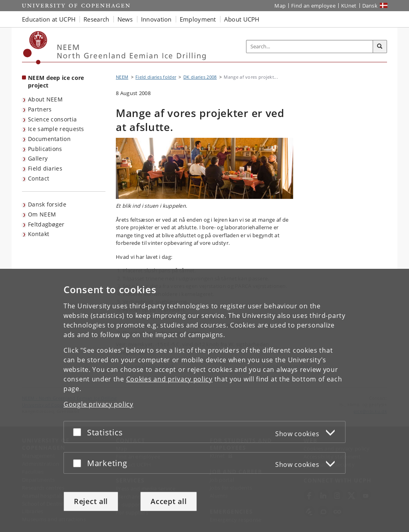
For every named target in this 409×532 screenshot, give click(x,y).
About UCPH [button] (242, 19)
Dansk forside (47, 204)
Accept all (169, 501)
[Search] (380, 47)
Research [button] (96, 19)
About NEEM (45, 99)
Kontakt (39, 234)
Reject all (91, 501)
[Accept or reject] (79, 432)
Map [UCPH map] (280, 6)
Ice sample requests (56, 129)
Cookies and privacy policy (169, 379)
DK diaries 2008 (200, 77)
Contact (39, 178)
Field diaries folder (156, 77)
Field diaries (45, 168)
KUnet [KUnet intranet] (349, 6)
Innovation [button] (156, 19)
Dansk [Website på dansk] (370, 6)
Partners (40, 109)
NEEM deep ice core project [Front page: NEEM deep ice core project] (56, 81)
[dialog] (204, 400)
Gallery (38, 158)
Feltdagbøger (46, 224)
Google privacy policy (98, 404)
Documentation (49, 139)
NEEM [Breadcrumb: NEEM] (122, 77)
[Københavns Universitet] (35, 48)
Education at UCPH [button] (49, 19)
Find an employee (313, 6)
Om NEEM (42, 214)
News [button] (125, 19)
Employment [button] (198, 19)
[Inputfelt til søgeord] (310, 47)
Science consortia (52, 119)
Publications (45, 149)
